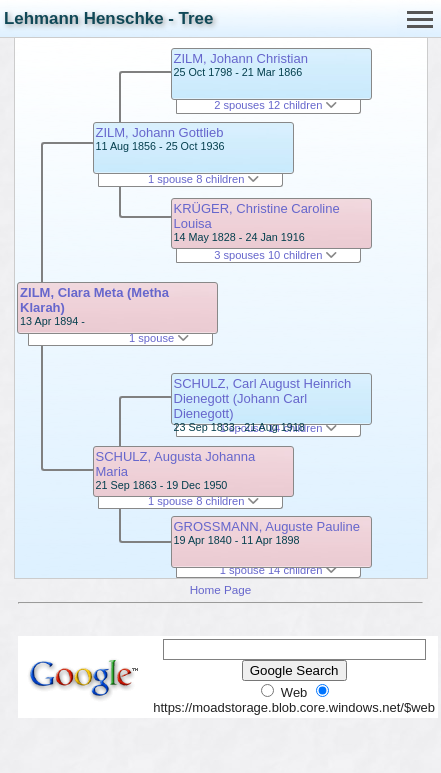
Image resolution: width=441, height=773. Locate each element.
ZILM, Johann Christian (241, 58)
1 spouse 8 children (204, 179)
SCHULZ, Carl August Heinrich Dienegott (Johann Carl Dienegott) (263, 398)
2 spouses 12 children (275, 105)
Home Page (221, 589)
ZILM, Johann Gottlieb (160, 132)
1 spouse (159, 338)
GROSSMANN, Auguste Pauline (267, 526)
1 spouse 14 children (279, 570)
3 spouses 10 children (275, 255)
